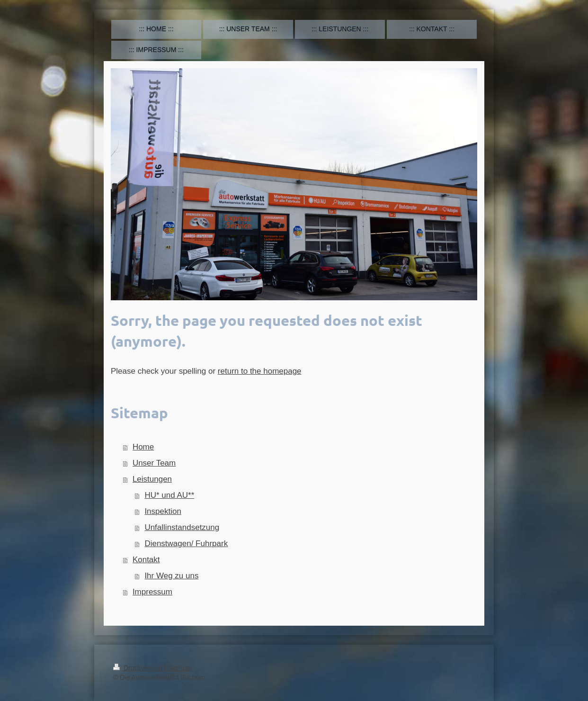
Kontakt (146, 560)
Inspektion (163, 511)
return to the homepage (260, 371)
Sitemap (180, 668)
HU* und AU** (169, 495)
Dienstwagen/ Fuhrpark (186, 544)
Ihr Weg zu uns (171, 576)
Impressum (152, 592)
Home (143, 447)
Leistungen (152, 479)
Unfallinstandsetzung (182, 527)
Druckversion (138, 668)
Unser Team (154, 463)
